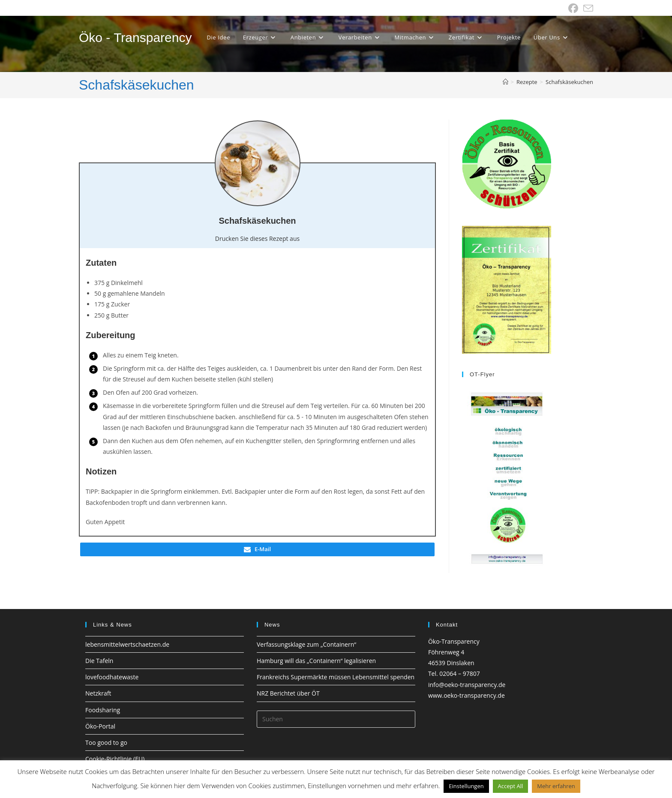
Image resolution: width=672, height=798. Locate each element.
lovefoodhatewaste (112, 677)
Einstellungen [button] (466, 786)
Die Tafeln (99, 661)
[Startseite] (505, 82)
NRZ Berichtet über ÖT (288, 693)
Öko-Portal (100, 726)
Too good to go (106, 742)
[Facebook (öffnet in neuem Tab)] (573, 8)
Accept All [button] (511, 786)
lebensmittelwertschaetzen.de (127, 644)
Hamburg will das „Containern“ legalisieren (316, 661)
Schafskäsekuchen (569, 82)
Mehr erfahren (556, 786)
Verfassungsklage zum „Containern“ (306, 644)
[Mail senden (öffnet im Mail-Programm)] (587, 8)
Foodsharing (103, 710)
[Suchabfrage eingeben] (336, 719)
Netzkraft (98, 693)
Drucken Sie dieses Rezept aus (257, 238)
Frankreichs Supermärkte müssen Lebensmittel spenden (336, 677)
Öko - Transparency (135, 37)
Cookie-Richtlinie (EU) (115, 759)
